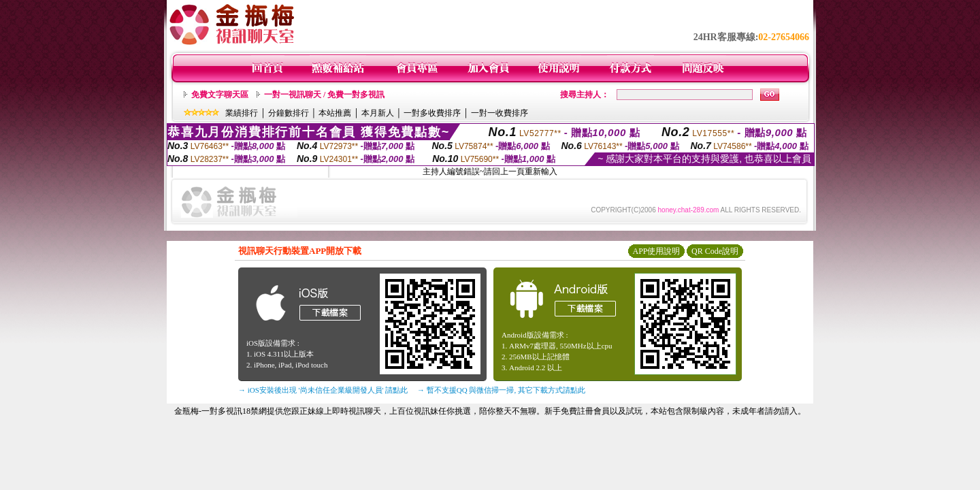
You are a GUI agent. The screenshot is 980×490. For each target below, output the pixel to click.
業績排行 (242, 113)
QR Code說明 (715, 251)
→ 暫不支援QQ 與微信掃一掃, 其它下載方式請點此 (501, 390)
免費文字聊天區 (220, 95)
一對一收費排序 (500, 113)
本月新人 (378, 113)
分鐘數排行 (289, 113)
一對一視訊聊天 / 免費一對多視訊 (324, 95)
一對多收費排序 (432, 113)
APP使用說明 (656, 251)
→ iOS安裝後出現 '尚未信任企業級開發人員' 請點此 (323, 390)
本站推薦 (335, 113)
